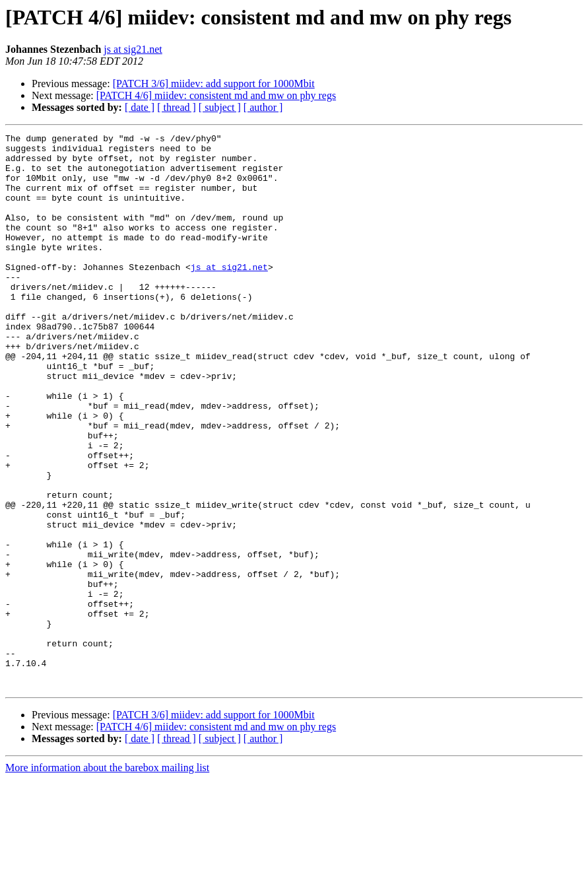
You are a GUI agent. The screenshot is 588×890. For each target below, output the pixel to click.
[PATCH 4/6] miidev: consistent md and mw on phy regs (216, 95)
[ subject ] (220, 107)
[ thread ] (177, 107)
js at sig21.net (133, 49)
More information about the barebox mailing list (107, 878)
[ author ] (263, 107)
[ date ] (140, 107)
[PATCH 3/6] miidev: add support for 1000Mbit (214, 84)
